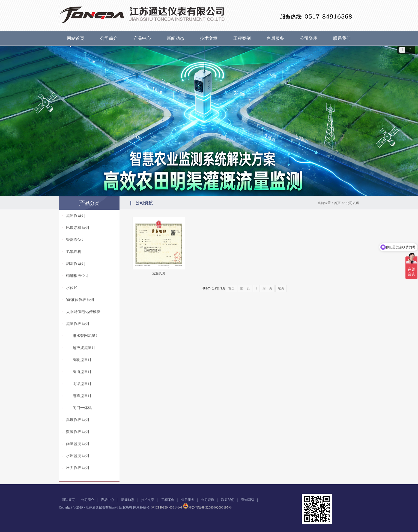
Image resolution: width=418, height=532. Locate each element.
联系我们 (342, 38)
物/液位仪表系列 (80, 300)
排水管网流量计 (86, 336)
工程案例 (242, 38)
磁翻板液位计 (77, 276)
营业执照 (159, 273)
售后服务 (275, 38)
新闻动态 (175, 38)
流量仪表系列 (77, 324)
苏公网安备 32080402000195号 (207, 507)
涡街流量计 (82, 372)
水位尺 (72, 288)
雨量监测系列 (77, 444)
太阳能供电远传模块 (83, 312)
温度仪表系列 (77, 420)
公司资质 (309, 38)
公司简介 (109, 38)
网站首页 (76, 38)
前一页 (245, 288)
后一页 (267, 288)
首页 (337, 203)
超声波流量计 (84, 348)
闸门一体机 (82, 408)
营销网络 (248, 500)
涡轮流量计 (82, 360)
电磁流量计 (82, 396)
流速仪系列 (76, 216)
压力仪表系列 (77, 468)
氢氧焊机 (74, 252)
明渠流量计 (82, 384)
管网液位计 (76, 240)
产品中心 (142, 38)
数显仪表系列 (77, 432)
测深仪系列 (76, 264)
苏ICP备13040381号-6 (167, 507)
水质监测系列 (77, 456)
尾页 (281, 288)
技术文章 (209, 38)
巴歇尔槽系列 (77, 228)
